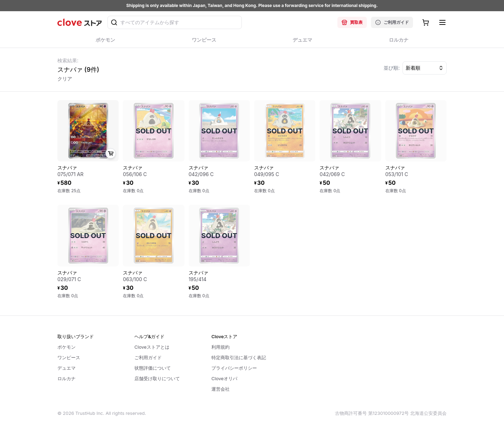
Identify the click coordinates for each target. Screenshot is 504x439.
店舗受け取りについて (157, 378)
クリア (65, 79)
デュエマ (66, 368)
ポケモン (66, 347)
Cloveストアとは (152, 347)
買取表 (352, 22)
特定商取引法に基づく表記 (239, 357)
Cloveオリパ (224, 378)
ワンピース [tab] (204, 42)
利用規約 (220, 347)
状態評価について (153, 368)
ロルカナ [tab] (399, 42)
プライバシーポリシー (234, 368)
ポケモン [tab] (106, 42)
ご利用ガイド (392, 22)
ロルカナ (66, 378)
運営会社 (220, 389)
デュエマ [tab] (303, 42)
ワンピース (69, 357)
